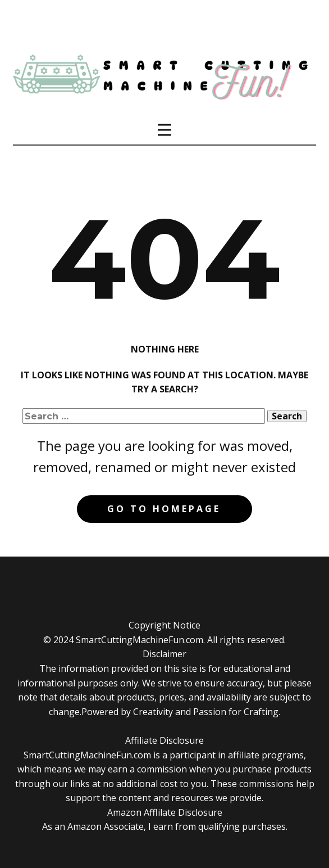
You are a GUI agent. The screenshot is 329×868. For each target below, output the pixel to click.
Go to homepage (164, 509)
